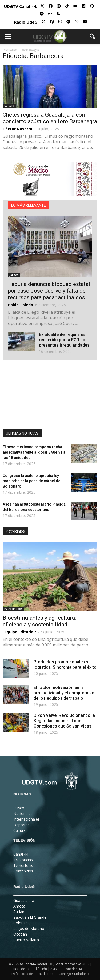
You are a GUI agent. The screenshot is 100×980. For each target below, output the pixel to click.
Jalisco (14, 275)
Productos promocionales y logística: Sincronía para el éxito (65, 665)
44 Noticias (23, 860)
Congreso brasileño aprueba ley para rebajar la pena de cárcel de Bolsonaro (31, 481)
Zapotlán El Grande (30, 917)
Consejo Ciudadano (74, 974)
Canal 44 (21, 854)
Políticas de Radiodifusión (27, 969)
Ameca (19, 906)
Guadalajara (24, 900)
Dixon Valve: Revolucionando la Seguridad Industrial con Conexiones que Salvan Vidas (64, 721)
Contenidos (23, 871)
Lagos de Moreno (29, 929)
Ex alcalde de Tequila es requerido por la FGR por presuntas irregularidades (64, 340)
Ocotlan (20, 934)
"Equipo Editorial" (19, 632)
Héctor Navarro (17, 129)
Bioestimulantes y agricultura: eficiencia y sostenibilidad (39, 621)
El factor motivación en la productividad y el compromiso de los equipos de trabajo (64, 693)
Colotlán (21, 923)
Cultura (9, 106)
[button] (93, 36)
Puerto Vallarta (26, 940)
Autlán (19, 912)
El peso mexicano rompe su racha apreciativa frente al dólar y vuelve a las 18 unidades (34, 452)
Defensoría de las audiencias (33, 974)
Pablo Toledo (21, 305)
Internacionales (27, 819)
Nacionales (23, 814)
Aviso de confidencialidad (70, 969)
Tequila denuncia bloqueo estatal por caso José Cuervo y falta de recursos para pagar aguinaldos (49, 291)
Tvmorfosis (23, 865)
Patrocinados (13, 609)
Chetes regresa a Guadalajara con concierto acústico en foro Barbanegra (50, 118)
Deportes (21, 825)
